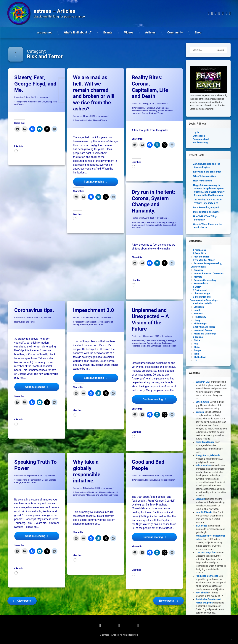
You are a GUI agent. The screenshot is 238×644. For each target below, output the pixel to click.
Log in (196, 133)
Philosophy (200, 317)
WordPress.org (200, 143)
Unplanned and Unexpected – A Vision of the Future (150, 320)
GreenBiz (200, 499)
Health (161, 111)
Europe (197, 350)
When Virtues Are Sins (204, 176)
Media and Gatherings (151, 346)
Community (175, 32)
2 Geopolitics (93, 322)
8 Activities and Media (204, 327)
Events (108, 32)
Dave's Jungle (202, 402)
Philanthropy (200, 324)
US (195, 360)
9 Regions (198, 337)
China (197, 347)
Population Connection (207, 576)
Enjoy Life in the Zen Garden (207, 172)
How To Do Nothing (203, 181)
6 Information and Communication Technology (154, 342)
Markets (198, 277)
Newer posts (167, 601)
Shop (198, 32)
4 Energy (149, 108)
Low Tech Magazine (206, 553)
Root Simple (202, 593)
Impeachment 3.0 (94, 310)
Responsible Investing (205, 280)
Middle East (200, 357)
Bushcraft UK (202, 382)
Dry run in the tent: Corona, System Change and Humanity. (153, 201)
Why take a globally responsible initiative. (87, 471)
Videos (129, 32)
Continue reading (101, 181)
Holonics (169, 111)
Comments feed (201, 139)
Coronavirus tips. (34, 310)
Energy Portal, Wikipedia (208, 455)
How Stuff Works (204, 512)
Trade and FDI (201, 284)
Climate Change (202, 294)
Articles (150, 32)
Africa (197, 340)
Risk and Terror (100, 120)
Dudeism (200, 412)
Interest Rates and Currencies (209, 273)
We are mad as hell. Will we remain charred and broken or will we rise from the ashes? (94, 93)
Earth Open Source (205, 442)
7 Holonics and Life (37, 102)
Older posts (24, 601)
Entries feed (199, 136)
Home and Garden (140, 113)
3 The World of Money (155, 222)
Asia (196, 344)
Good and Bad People (148, 465)
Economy (153, 111)
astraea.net (44, 32)
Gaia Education (203, 466)
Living (49, 102)
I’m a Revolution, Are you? (206, 207)
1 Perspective (21, 102)
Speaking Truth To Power (36, 465)
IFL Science (201, 526)
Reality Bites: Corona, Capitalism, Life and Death (150, 87)
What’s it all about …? (78, 32)
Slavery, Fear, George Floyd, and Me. (35, 84)
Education (199, 307)
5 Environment (161, 108)
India (196, 354)
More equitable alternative (206, 212)
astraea (45, 97)
